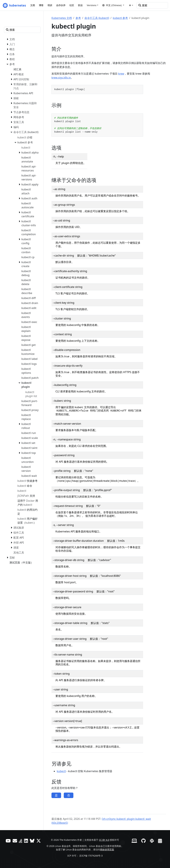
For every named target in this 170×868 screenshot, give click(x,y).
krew (121, 74)
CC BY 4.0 (104, 840)
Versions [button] (91, 5)
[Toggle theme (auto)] (131, 5)
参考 (78, 18)
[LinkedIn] (26, 841)
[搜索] (152, 5)
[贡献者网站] (134, 841)
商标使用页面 (107, 849)
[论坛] (15, 841)
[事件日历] (160, 841)
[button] (113, 5)
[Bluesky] (32, 841)
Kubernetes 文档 (62, 18)
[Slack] (152, 841)
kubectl (61, 771)
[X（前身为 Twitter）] (39, 841)
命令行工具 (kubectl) (97, 18)
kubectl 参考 (120, 18)
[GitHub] (143, 841)
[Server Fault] (21, 841)
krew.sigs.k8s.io (61, 78)
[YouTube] (8, 841)
